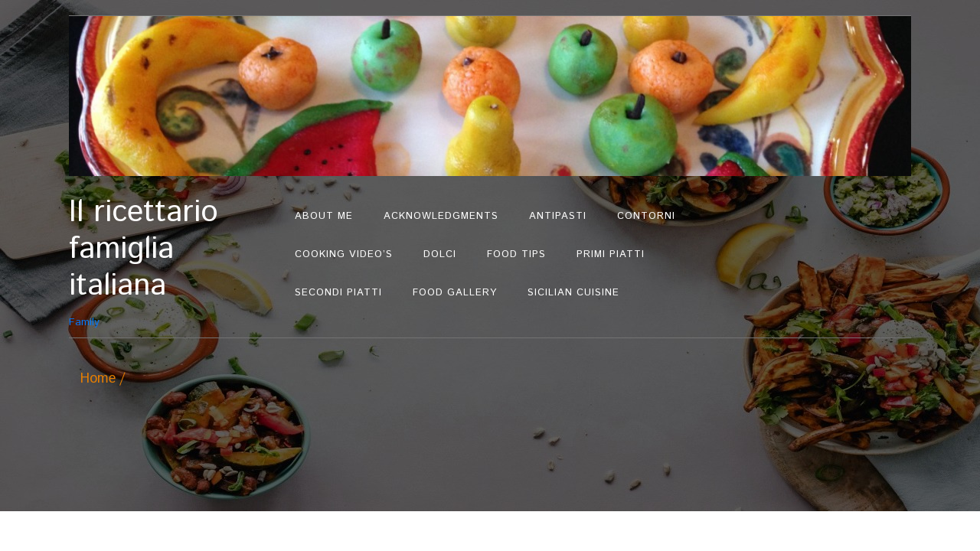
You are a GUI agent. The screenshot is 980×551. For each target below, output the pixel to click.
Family (174, 262)
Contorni (646, 216)
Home (98, 379)
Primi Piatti (611, 254)
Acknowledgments (441, 216)
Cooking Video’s (344, 254)
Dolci (440, 254)
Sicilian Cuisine (573, 293)
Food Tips (516, 254)
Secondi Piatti (338, 293)
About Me (324, 216)
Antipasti (558, 216)
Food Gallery (455, 293)
